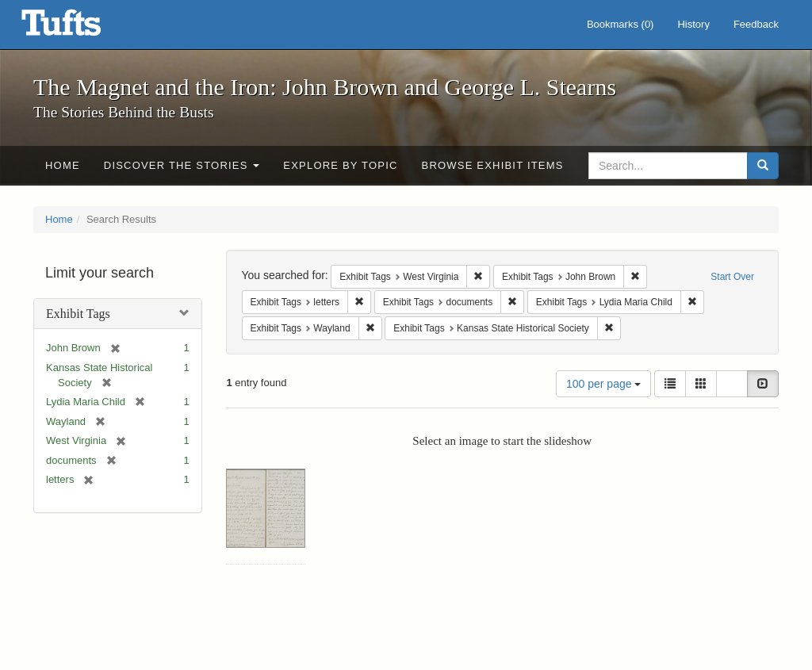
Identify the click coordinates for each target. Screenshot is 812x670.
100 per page (603, 384)
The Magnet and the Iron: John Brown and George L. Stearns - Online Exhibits (81, 28)
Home (63, 165)
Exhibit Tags (78, 314)
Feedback (756, 24)
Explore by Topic (340, 165)
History (693, 24)
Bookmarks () (620, 24)
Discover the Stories (182, 165)
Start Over (732, 277)
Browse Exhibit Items (493, 165)
